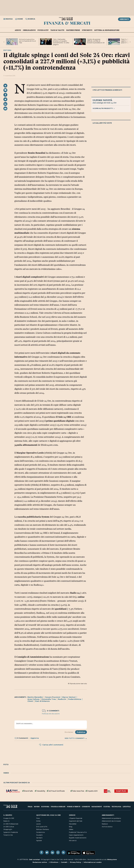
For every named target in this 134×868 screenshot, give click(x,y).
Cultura (107, 807)
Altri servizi (73, 841)
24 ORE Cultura (9, 827)
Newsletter (73, 824)
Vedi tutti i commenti (76, 738)
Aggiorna (35, 738)
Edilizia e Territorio (43, 829)
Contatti (64, 862)
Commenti (86, 807)
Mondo (37, 807)
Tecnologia (116, 807)
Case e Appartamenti (76, 835)
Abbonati (124, 19)
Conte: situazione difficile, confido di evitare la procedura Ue (96, 41)
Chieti (30, 701)
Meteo (71, 829)
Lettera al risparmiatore (107, 30)
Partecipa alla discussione (51, 714)
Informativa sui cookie (93, 862)
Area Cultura (33, 699)
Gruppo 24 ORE (9, 818)
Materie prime (73, 30)
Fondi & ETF (43, 30)
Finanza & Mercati (67, 23)
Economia (45, 807)
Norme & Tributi (74, 807)
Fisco (38, 818)
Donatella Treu (49, 699)
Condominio (41, 832)
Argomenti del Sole (76, 821)
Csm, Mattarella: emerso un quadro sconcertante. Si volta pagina (61, 42)
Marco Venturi (69, 697)
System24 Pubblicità (11, 832)
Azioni (18, 30)
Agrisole (39, 841)
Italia (30, 807)
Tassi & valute (57, 30)
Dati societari (35, 859)
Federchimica (75, 699)
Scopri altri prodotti (104, 108)
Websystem (112, 859)
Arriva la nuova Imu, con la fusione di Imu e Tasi (27, 41)
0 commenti (51, 711)
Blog (71, 827)
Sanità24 (39, 838)
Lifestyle (127, 807)
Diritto (38, 821)
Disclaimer (69, 732)
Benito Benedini (35, 697)
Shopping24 (8, 829)
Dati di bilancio (42, 701)
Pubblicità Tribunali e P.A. (78, 832)
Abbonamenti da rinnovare (111, 821)
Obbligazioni (29, 30)
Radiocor (105, 824)
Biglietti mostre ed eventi (78, 838)
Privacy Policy (76, 862)
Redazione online (40, 862)
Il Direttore (54, 862)
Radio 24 (6, 821)
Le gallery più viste (102, 123)
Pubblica (81, 732)
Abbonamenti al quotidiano (111, 818)
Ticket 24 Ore (8, 835)
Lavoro (38, 824)
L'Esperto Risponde (76, 818)
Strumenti (87, 30)
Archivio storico (107, 827)
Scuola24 (39, 835)
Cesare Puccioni (53, 697)
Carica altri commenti (51, 745)
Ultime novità (102, 100)
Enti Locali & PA (42, 827)
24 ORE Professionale (11, 824)
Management (97, 807)
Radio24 (62, 699)
